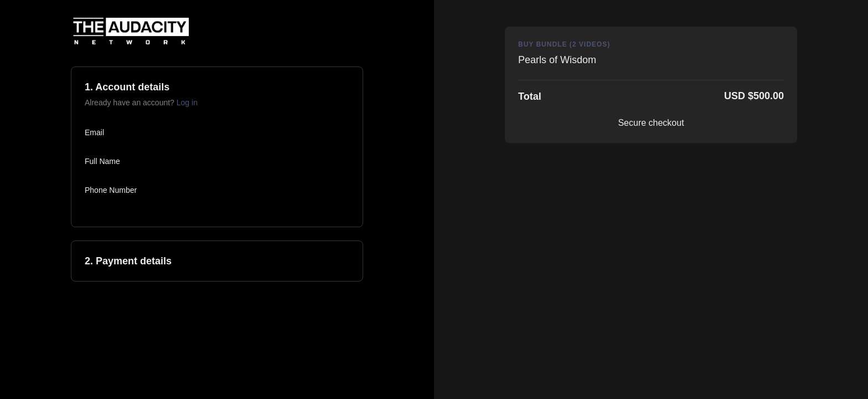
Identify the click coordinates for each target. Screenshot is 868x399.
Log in (187, 103)
